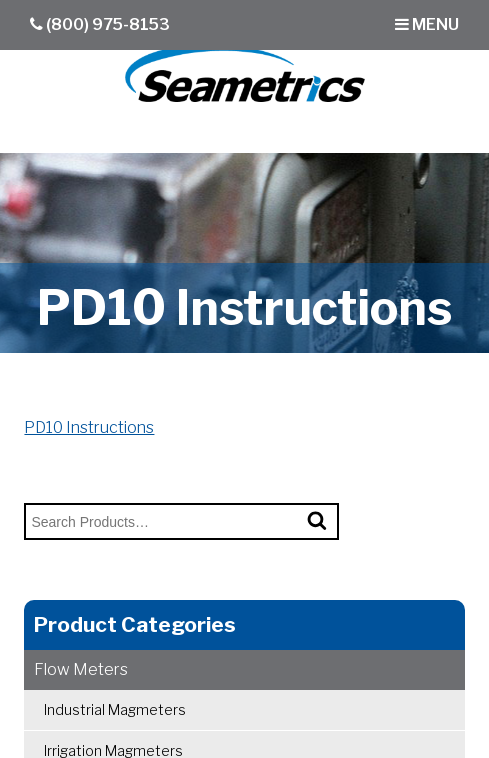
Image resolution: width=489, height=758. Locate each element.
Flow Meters (81, 669)
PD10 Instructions (89, 427)
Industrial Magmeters (115, 709)
